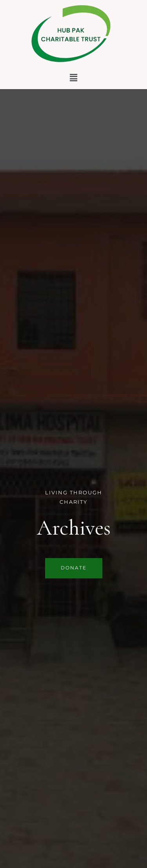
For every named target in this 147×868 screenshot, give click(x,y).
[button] (73, 78)
